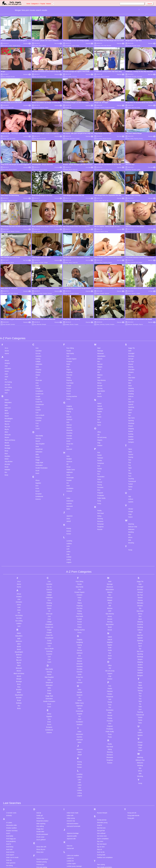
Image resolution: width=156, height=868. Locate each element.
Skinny (130, 320)
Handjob (69, 398)
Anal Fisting (40, 77)
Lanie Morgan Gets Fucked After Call (74, 195)
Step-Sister (132, 317)
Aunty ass (9, 816)
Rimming (100, 458)
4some (7, 293)
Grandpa (69, 375)
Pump (99, 440)
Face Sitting (99, 263)
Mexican (100, 304)
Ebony (38, 420)
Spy (129, 355)
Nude (99, 354)
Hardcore (69, 401)
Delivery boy (40, 758)
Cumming (39, 357)
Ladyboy (69, 483)
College (38, 328)
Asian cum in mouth (12, 797)
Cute (37, 365)
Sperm (130, 349)
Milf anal (69, 837)
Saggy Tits (131, 288)
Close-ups (37, 170)
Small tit (99, 765)
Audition (7, 329)
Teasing (131, 397)
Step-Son (131, 341)
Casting (38, 298)
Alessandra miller (11, 765)
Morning (100, 328)
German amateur (42, 832)
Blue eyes (9, 860)
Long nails (70, 816)
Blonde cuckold (11, 852)
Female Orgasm (71, 298)
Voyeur (130, 456)
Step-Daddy (39, 375)
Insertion (69, 443)
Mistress (100, 314)
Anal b (8, 773)
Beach (7, 355)
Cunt (37, 363)
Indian (68, 438)
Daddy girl (40, 755)
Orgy (99, 382)
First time (75, 77)
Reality (99, 450)
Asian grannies (11, 802)
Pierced (100, 421)
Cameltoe (39, 290)
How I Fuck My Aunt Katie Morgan (10, 257)
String (78, 46)
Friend (68, 333)
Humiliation (70, 428)
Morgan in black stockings (133, 195)
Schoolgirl (131, 293)
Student (131, 371)
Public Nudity (101, 438)
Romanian (100, 463)
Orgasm (110, 263)
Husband (69, 431)
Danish (38, 380)
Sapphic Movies (17, 46)
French (69, 330)
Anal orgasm (10, 794)
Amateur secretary (12, 770)
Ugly (130, 436)
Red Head (100, 453)
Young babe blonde (133, 755)
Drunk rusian (40, 776)
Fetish (68, 304)
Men (99, 301)
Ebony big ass (41, 789)
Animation (8, 308)
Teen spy (100, 820)
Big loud (9, 844)
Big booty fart (10, 836)
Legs (68, 494)
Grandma (69, 372)
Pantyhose (101, 403)
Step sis (99, 789)
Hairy (68, 396)
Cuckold (77, 139)
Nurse (99, 362)
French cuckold (41, 812)
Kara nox (70, 785)
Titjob (130, 407)
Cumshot (102, 108)
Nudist (99, 356)
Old (98, 374)
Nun (99, 359)
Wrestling (131, 482)
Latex (68, 486)
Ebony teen (40, 792)
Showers (131, 312)
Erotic (37, 428)
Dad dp (39, 752)
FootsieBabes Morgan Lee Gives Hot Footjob (76, 103)
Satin (130, 290)
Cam (37, 288)
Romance (100, 461)
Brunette (134, 46)
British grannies (11, 863)
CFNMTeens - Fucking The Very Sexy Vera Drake (139, 72)
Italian (68, 448)
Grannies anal (41, 849)
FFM (68, 306)
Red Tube (152, 74)
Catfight (38, 301)
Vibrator (131, 448)
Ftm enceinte (40, 815)
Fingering (42, 108)
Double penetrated (42, 774)
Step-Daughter (40, 383)
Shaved (131, 304)
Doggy (38, 399)
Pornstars (41, 263)
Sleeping (131, 328)
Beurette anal (10, 833)
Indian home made (73, 752)
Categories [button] (35, 4)
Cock (46, 232)
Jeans (68, 458)
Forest (45, 201)
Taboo (130, 389)
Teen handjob (101, 815)
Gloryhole (69, 370)
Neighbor (100, 348)
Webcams (131, 469)
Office (99, 371)
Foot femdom (40, 809)
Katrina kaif (70, 788)
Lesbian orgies (71, 803)
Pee (99, 413)
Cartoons (38, 296)
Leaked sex (70, 798)
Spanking (131, 347)
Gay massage (41, 830)
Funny (68, 339)
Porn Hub (58, 43)
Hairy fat (39, 858)
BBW (6, 350)
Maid (99, 288)
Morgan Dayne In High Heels (134, 41)
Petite (99, 419)
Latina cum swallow (73, 795)
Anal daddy (10, 775)
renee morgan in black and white (41, 257)
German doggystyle (42, 835)
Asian (6, 316)
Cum (37, 352)
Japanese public (72, 775)
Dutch (37, 413)
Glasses (69, 367)
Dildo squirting (41, 763)
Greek (68, 380)
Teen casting (101, 804)
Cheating (38, 309)
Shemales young (102, 762)
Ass (6, 319)
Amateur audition (11, 767)
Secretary (131, 296)
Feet (68, 296)
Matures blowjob (72, 834)
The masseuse (102, 828)
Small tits (131, 330)
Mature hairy (71, 829)
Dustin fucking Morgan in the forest (42, 195)
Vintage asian (101, 853)
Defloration (39, 391)
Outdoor (100, 385)
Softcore (131, 336)
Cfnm (111, 170)
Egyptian (38, 422)
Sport (130, 352)
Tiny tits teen (101, 836)
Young (130, 489)
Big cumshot (10, 842)
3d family (9, 755)
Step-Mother (101, 330)
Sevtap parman (102, 759)
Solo (130, 339)
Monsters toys (71, 856)
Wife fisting (100, 865)
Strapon (131, 365)
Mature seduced (72, 832)
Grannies (69, 378)
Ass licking (9, 805)
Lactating (69, 480)
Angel (45, 77)
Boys (6, 393)
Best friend (10, 831)
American (36, 108)
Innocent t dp (71, 760)
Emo (37, 425)
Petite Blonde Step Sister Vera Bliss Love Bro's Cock (16, 226)
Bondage (7, 388)
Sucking (131, 373)
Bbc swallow (10, 823)
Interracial (69, 446)
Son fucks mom (102, 775)
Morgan (3, 72)
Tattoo (130, 391)
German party (41, 841)
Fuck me (39, 817)
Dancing (38, 378)
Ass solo (9, 810)
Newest (49, 4)
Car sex (38, 293)
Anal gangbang (11, 781)
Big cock (39, 139)
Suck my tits (101, 792)
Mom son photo (72, 850)
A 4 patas (9, 762)
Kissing (141, 139)
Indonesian (70, 440)
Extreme (38, 439)
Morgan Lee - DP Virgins (101, 103)
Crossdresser (40, 344)
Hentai (68, 406)
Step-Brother (9, 401)
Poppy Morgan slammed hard (103, 133)
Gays (68, 354)
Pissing (100, 424)
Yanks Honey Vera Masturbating (10, 195)
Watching (131, 463)
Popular (43, 4)
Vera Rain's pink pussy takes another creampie (77, 257)
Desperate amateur (42, 760)
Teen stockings (102, 823)
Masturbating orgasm (73, 823)
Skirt (130, 322)
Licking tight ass (72, 811)
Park (99, 405)
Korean (69, 473)
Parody (99, 408)
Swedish (131, 379)
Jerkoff (69, 461)
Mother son (70, 858)
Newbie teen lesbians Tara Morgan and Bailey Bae (46, 103)
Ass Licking (137, 108)
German (69, 356)
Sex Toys (131, 301)
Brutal (7, 406)
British (39, 232)
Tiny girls (100, 833)
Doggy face (40, 768)
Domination (39, 405)
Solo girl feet (101, 770)
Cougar (38, 336)
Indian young (71, 758)
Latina (68, 491)
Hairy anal (40, 861)
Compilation (68, 46)
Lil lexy (69, 814)
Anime (7, 311)
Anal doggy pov (11, 778)
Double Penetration (110, 108)
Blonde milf (10, 855)
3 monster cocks (11, 752)
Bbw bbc (9, 825)
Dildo (37, 394)
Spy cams (100, 781)
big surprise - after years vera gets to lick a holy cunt (78, 133)
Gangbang (70, 348)
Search (149, 4)
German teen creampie (44, 843)
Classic (38, 314)
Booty (70, 263)
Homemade (70, 417)
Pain (99, 392)
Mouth (99, 333)
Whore (130, 477)
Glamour (69, 364)
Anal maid (9, 789)
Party (99, 411)
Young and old (132, 752)
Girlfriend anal (41, 846)
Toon (130, 415)
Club (37, 322)
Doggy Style (39, 402)
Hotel (68, 425)
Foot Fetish (70, 322)
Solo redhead (101, 773)
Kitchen (69, 470)
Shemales (131, 309)
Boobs (75, 201)
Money (99, 322)
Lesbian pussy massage (74, 806)
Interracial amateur (73, 763)
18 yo (4, 77)
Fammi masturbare (42, 799)
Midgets (100, 306)
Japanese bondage (73, 773)
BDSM (36, 232)
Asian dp (9, 800)
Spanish (131, 344)
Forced (69, 328)
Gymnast (69, 389)
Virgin (130, 454)
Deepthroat (39, 389)
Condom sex (39, 333)
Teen (130, 399)
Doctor (38, 397)
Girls (12, 108)
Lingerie (74, 46)
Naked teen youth (72, 865)
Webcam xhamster (103, 863)
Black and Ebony (10, 380)
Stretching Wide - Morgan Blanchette (42, 164)
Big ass (103, 77)
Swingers (131, 381)
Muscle (99, 336)
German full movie (42, 838)
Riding (99, 455)
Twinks (130, 426)
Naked (99, 343)
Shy (129, 314)
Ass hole (7, 324)
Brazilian (7, 396)
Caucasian (139, 77)
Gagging (69, 346)
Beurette (109, 46)
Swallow (131, 376)
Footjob (67, 108)
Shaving (131, 306)
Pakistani (100, 397)
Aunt (4, 263)
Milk (99, 312)
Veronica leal (101, 850)
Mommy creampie (72, 853)
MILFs (99, 309)
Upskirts (131, 441)
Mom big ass (71, 848)
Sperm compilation (103, 778)
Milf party (70, 842)
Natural (100, 346)
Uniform (131, 439)
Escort (38, 431)
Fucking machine (72, 336)
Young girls (131, 758)
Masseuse (100, 293)
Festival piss (40, 804)
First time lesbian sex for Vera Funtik (11, 103)
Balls (6, 345)
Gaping (45, 170)
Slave (130, 325)
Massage (100, 290)
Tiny (130, 405)
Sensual (131, 298)
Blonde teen (10, 858)
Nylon (99, 364)
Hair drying (40, 856)
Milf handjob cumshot (73, 840)
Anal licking (10, 786)
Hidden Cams (71, 409)
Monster (100, 325)
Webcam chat (101, 860)
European (5, 46)
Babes (40, 46)
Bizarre (7, 377)
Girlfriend (69, 359)
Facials (139, 46)
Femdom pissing (42, 801)
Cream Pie (75, 263)
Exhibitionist (39, 436)
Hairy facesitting (41, 864)
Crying (38, 347)
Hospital (69, 420)
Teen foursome (102, 812)
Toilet (130, 413)
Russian (100, 469)
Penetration (101, 416)
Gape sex (39, 827)
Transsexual (132, 421)
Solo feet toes (101, 767)
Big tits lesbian (11, 847)
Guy (68, 386)
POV (99, 430)
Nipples (100, 351)
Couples (38, 339)
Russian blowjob (102, 752)
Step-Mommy (101, 320)
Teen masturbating (103, 817)
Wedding (131, 471)
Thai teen (100, 825)
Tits (129, 410)
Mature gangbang (72, 826)
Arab (105, 46)
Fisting (68, 317)
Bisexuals (72, 139)
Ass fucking (12, 139)
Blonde (129, 170)
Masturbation (101, 296)
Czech (41, 170)
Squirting (131, 360)
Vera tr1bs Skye (130, 164)
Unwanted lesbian (103, 843)
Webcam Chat (133, 466)
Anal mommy (10, 792)
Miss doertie (70, 845)
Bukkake (7, 409)
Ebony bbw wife (41, 786)
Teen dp (99, 809)
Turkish (130, 423)
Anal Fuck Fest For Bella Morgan (135, 226)
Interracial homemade (73, 766)
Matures (100, 298)
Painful (99, 395)
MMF (99, 317)
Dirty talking (40, 766)
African (7, 300)
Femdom (69, 301)
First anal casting (42, 807)
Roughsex (100, 466)
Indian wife (70, 755)
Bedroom (8, 361)
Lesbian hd (70, 800)
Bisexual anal (10, 850)
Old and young (102, 377)
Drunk (37, 410)
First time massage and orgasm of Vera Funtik (76, 72)
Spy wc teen (101, 786)
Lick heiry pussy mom (73, 808)
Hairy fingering (41, 866)
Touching (131, 418)
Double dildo (40, 771)
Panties (100, 400)
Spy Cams (131, 357)
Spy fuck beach (102, 783)
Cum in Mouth (40, 355)
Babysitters (8, 342)
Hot (70, 108)
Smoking (131, 333)
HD (137, 263)
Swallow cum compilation (105, 797)
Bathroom (8, 347)
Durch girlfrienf (41, 779)
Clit (37, 317)
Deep (37, 386)
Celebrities (39, 304)
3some (129, 108)
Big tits (44, 46)
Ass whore (9, 813)
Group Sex (70, 383)
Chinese (38, 312)
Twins (130, 429)
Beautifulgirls (9, 358)
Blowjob (130, 46)
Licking (69, 499)
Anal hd (9, 783)
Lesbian (10, 46)
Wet (129, 474)
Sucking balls (101, 794)
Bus (6, 412)
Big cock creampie (12, 839)
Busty (43, 232)
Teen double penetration (104, 807)
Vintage (46, 263)
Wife (130, 480)
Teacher (131, 394)
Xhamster (27, 43)
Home (28, 4)
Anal (102, 46)
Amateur (36, 46)
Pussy (99, 443)
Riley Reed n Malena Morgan (134, 133)
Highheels (70, 412)
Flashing (69, 320)
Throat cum (101, 831)
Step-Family (70, 293)
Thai (130, 402)
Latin (68, 488)
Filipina (69, 309)
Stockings (131, 363)
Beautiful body (11, 828)
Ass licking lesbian (12, 808)
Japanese (69, 455)
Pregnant (100, 432)
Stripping (131, 368)
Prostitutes (101, 435)
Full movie (40, 820)
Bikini (6, 371)
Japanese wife (71, 778)
